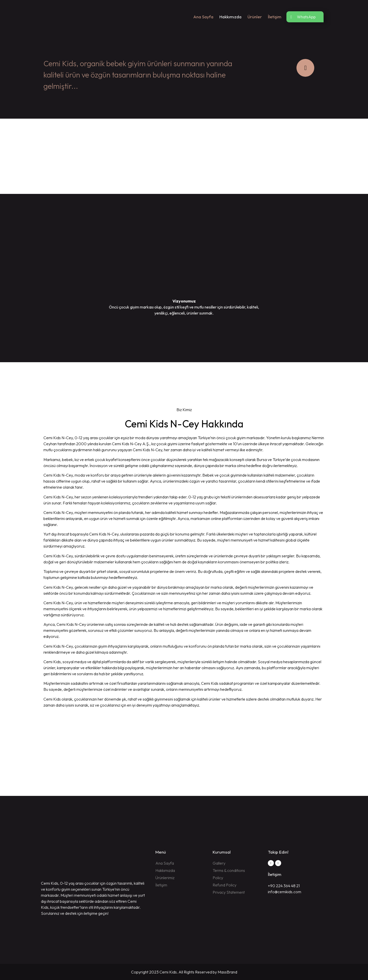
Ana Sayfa (203, 17)
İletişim (275, 17)
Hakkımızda (230, 17)
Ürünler (255, 17)
